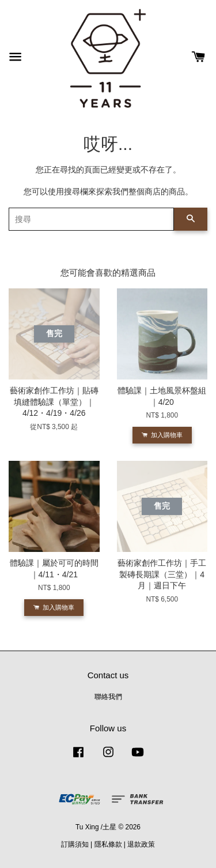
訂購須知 (75, 844)
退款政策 (141, 844)
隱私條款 (108, 844)
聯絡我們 (108, 697)
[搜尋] (91, 219)
